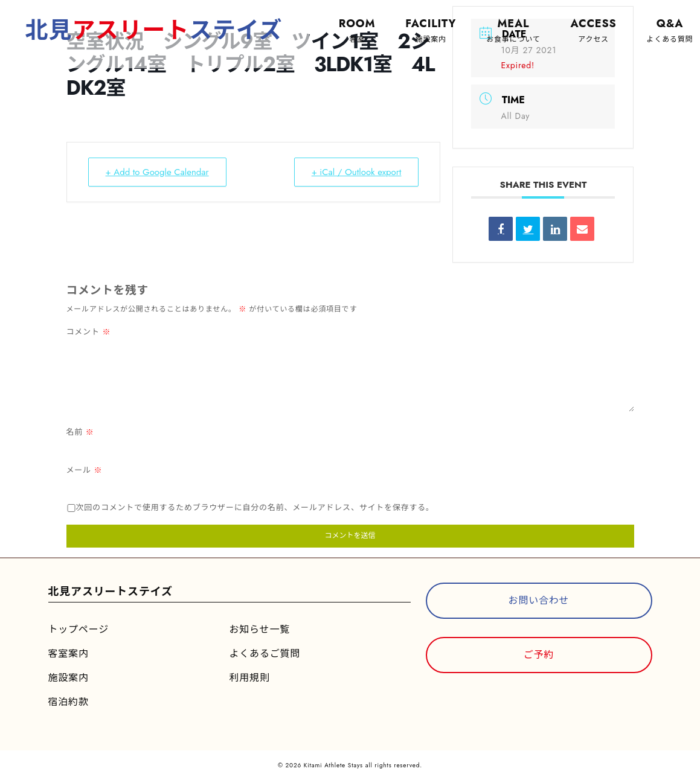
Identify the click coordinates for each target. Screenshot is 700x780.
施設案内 (69, 678)
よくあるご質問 (265, 654)
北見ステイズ (154, 30)
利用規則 (250, 678)
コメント (89, 332)
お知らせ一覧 (260, 629)
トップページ (79, 629)
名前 (80, 432)
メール (85, 470)
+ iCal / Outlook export (357, 172)
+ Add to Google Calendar (157, 172)
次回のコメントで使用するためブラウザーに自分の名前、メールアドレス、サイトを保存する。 (255, 507)
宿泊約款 (69, 702)
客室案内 (69, 654)
